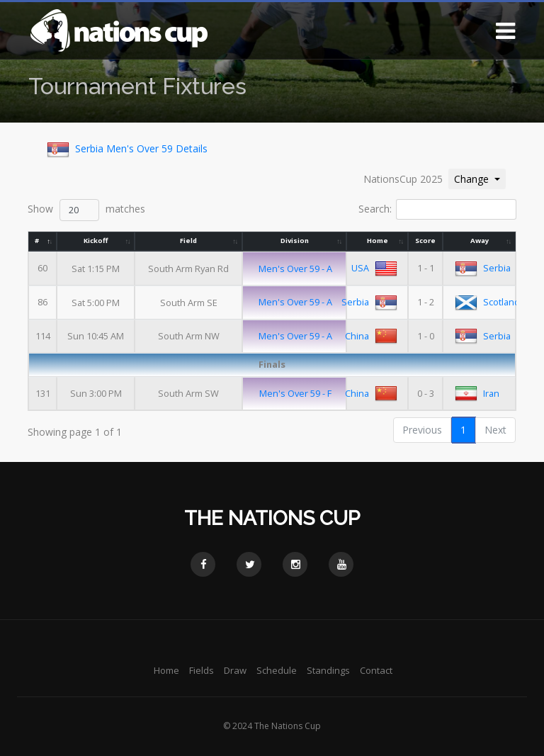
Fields (202, 670)
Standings (328, 670)
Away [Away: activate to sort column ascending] (479, 241)
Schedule (277, 670)
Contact (376, 670)
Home (166, 670)
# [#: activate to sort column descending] (38, 241)
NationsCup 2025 (403, 179)
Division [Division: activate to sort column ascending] (295, 241)
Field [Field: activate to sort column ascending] (189, 241)
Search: (437, 209)
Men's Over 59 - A (295, 269)
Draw (235, 670)
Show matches (86, 210)
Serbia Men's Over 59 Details (124, 149)
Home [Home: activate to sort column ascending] (378, 241)
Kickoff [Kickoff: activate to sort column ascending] (96, 241)
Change (480, 178)
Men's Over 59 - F (295, 393)
